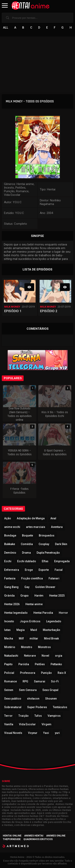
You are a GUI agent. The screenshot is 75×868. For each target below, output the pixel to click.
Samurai (40, 681)
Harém (39, 596)
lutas (7, 630)
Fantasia (10, 578)
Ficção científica (32, 578)
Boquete (27, 535)
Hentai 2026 (12, 604)
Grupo (24, 596)
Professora (28, 673)
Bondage (10, 535)
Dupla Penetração (48, 553)
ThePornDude (12, 839)
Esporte (44, 570)
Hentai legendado (16, 613)
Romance (10, 681)
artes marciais (36, 527)
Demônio (10, 553)
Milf (21, 638)
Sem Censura (28, 690)
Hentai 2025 (57, 596)
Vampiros (54, 716)
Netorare (30, 656)
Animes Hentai (34, 836)
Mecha (9, 638)
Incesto (9, 621)
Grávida (9, 596)
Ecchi (8, 561)
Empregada (62, 561)
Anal (53, 518)
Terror (8, 716)
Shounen (51, 699)
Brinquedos (47, 535)
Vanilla (9, 724)
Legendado (54, 621)
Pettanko (56, 664)
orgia (59, 656)
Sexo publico (13, 699)
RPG (25, 681)
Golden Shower (45, 587)
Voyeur (33, 733)
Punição (46, 673)
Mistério (10, 647)
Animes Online (56, 836)
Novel (45, 656)
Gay (27, 587)
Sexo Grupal (50, 690)
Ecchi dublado (27, 561)
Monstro (27, 647)
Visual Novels (13, 733)
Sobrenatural (13, 707)
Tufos (38, 716)
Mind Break (51, 638)
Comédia (27, 544)
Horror (63, 613)
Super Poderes (37, 707)
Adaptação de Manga (31, 518)
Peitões (40, 664)
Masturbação (51, 630)
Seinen (9, 690)
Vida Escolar (27, 724)
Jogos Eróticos (30, 621)
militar (34, 638)
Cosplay (44, 544)
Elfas (45, 561)
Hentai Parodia (43, 613)
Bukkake (10, 544)
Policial (9, 673)
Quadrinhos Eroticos (38, 839)
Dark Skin (61, 544)
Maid (34, 630)
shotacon (33, 699)
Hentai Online (12, 836)
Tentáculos (60, 707)
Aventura (57, 527)
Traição (23, 716)
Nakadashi (11, 656)
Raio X (62, 673)
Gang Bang (11, 587)
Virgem (46, 724)
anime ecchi (12, 527)
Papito (8, 664)
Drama (26, 553)
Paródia (24, 664)
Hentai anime (34, 604)
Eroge (29, 570)
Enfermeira (12, 570)
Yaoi (46, 733)
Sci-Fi (55, 681)
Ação (8, 518)
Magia (20, 630)
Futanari (54, 578)
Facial (59, 570)
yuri (57, 733)
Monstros (44, 647)
